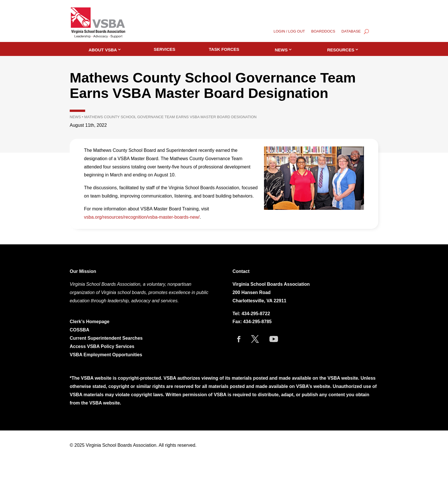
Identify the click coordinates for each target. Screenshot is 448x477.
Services (165, 49)
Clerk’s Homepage (90, 322)
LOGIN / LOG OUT (289, 31)
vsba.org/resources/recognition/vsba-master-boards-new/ (142, 217)
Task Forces (224, 49)
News (281, 50)
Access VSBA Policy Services (103, 346)
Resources (341, 50)
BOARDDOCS (323, 31)
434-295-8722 (256, 314)
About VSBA (103, 50)
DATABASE (351, 31)
